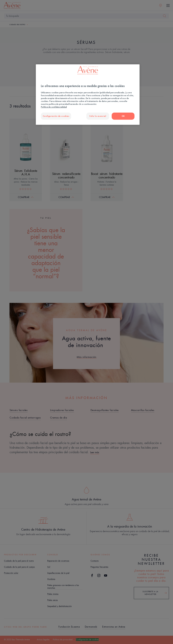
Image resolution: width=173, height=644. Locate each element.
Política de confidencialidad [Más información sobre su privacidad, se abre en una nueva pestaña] (54, 107)
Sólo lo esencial (98, 116)
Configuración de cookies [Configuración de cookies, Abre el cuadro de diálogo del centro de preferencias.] (56, 116)
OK (123, 116)
